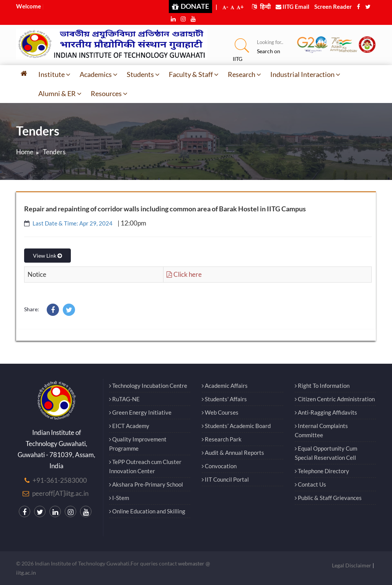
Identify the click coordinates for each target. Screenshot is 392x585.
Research (244, 74)
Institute (54, 74)
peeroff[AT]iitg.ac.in (60, 493)
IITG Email (292, 7)
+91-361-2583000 (60, 480)
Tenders (54, 152)
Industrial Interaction (305, 74)
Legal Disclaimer (352, 565)
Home (25, 152)
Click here (184, 274)
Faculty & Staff (194, 74)
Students (143, 74)
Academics (99, 74)
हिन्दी (261, 7)
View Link (47, 256)
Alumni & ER (60, 93)
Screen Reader (333, 7)
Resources (109, 93)
